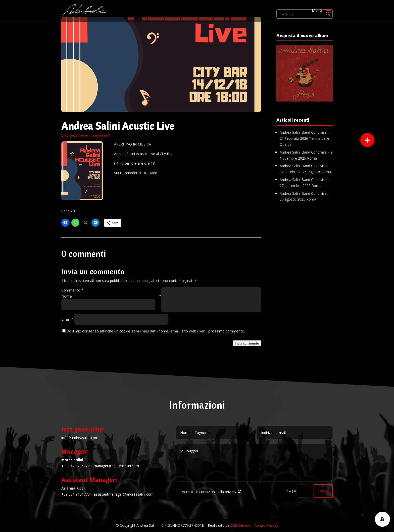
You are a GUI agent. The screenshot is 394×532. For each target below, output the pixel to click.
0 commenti (101, 136)
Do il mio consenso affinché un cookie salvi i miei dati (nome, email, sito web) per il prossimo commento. (156, 331)
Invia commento (247, 343)
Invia (323, 491)
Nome (111, 296)
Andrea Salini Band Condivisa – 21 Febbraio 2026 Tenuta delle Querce (305, 138)
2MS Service (241, 525)
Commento (72, 290)
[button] (367, 140)
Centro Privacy (266, 525)
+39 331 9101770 (76, 494)
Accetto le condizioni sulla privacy (209, 492)
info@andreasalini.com (80, 438)
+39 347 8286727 (76, 466)
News (84, 136)
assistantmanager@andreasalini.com (124, 494)
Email (67, 319)
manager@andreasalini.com (116, 466)
